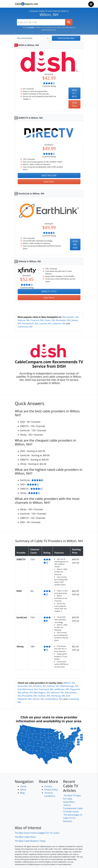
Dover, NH (50, 320)
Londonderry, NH (54, 699)
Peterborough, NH (69, 686)
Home (23, 786)
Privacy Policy (51, 790)
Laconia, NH (45, 323)
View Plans (74, 104)
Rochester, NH (63, 320)
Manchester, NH (70, 317)
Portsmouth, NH (30, 323)
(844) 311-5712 (49, 291)
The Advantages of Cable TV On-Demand (73, 818)
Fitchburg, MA (58, 696)
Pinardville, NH (29, 696)
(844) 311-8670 (74, 93)
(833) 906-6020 (75, 245)
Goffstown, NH (62, 689)
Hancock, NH (57, 693)
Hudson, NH (44, 696)
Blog (22, 793)
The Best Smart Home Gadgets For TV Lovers (37, 833)
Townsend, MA (46, 689)
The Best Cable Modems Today (30, 841)
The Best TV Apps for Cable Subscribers (72, 799)
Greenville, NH (25, 686)
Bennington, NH (42, 693)
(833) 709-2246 (49, 175)
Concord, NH (37, 320)
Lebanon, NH (59, 323)
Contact (48, 786)
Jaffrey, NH (27, 693)
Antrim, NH (38, 699)
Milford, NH (69, 683)
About (23, 790)
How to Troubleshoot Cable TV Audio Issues (73, 808)
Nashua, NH (24, 320)
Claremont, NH (25, 327)
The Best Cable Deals (25, 837)
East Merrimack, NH (28, 689)
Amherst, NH (40, 686)
